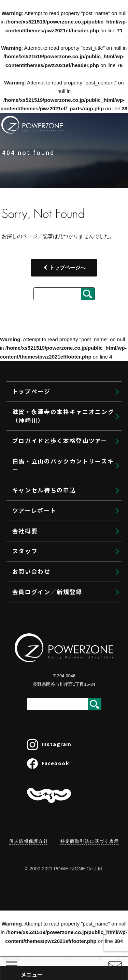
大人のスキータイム (55, 969)
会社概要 (25, 531)
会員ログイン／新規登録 (47, 592)
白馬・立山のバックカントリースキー (63, 465)
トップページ (39, 669)
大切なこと (44, 851)
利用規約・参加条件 (55, 866)
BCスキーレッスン (53, 955)
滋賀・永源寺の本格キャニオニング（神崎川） (63, 416)
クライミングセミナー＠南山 (71, 822)
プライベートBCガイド (59, 940)
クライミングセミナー (58, 795)
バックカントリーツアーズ (63, 926)
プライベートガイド (55, 780)
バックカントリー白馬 (58, 911)
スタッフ (25, 551)
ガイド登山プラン (52, 736)
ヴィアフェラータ (52, 836)
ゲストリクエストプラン (60, 751)
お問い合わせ (31, 571)
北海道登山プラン (52, 765)
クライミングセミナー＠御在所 (74, 809)
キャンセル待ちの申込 (44, 490)
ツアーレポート (34, 510)
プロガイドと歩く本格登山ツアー (68, 720)
